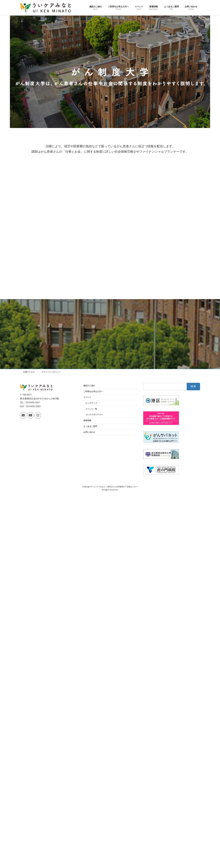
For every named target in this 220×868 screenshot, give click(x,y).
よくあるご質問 (90, 426)
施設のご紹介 (89, 386)
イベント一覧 (91, 409)
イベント (87, 397)
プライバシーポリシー (51, 372)
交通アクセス (29, 372)
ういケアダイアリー (94, 415)
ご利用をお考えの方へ (93, 391)
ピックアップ (91, 403)
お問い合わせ (89, 432)
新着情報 (87, 420)
